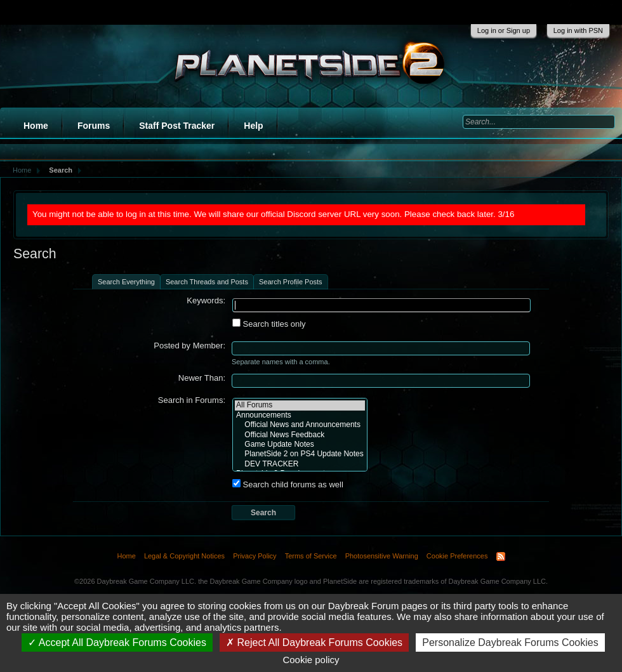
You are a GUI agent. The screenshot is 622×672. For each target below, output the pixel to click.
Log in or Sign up (504, 30)
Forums (94, 126)
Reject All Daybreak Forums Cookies (314, 642)
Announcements (300, 415)
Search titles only (269, 324)
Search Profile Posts (291, 282)
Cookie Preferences (457, 556)
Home (36, 126)
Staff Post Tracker (177, 126)
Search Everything (126, 282)
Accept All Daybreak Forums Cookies (117, 642)
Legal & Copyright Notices (184, 556)
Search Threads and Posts (207, 282)
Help (253, 126)
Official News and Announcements (300, 425)
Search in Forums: (192, 400)
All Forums (300, 405)
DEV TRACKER (300, 464)
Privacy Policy (255, 556)
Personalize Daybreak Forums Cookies (510, 642)
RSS (501, 557)
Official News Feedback (300, 435)
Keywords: (206, 300)
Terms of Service (311, 556)
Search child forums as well (288, 484)
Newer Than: (202, 378)
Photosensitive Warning (382, 556)
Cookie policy (311, 660)
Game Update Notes (300, 445)
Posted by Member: (189, 346)
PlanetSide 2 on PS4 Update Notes (300, 454)
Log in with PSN (578, 30)
